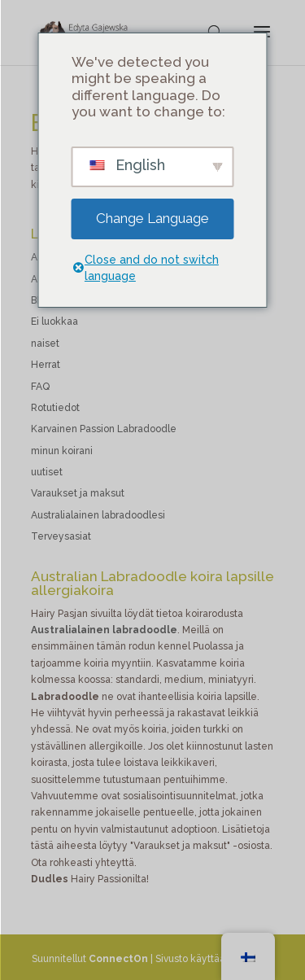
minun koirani (62, 451)
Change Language (152, 218)
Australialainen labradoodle (104, 630)
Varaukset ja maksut (78, 493)
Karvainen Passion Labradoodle (104, 429)
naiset (45, 343)
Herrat (46, 365)
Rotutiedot (55, 408)
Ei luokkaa (54, 322)
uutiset (47, 472)
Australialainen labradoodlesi (98, 515)
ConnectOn (118, 959)
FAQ (40, 387)
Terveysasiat (61, 536)
